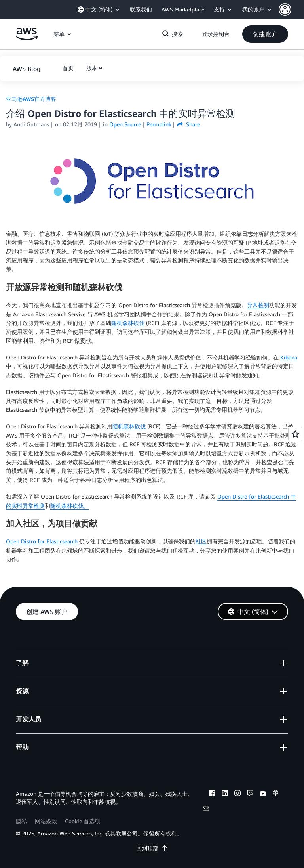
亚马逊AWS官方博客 (31, 99)
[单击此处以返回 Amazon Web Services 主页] (27, 38)
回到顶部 (152, 848)
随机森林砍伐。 (70, 506)
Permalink (159, 124)
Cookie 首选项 (83, 821)
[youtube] (263, 794)
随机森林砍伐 (128, 323)
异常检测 (258, 305)
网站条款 (46, 821)
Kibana (289, 357)
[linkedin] (225, 794)
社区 (201, 541)
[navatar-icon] (285, 10)
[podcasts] (275, 794)
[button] (291, 10)
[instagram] (237, 794)
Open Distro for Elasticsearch (42, 541)
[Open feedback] (295, 434)
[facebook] (212, 794)
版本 (92, 68)
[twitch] (250, 794)
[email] (206, 809)
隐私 (21, 821)
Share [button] (189, 124)
